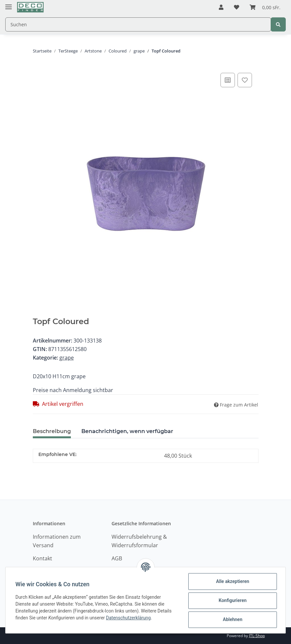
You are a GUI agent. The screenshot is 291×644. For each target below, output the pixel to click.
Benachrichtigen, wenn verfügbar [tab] (127, 431)
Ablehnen (232, 619)
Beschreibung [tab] (52, 431)
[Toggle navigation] (9, 4)
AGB (117, 558)
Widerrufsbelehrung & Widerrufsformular (139, 541)
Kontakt (42, 558)
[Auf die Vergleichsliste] (228, 80)
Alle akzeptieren (232, 581)
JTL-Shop (257, 636)
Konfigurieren (232, 600)
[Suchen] (138, 24)
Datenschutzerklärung (129, 618)
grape (67, 358)
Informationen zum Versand (57, 541)
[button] (221, 8)
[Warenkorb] (265, 8)
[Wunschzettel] (237, 8)
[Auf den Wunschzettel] (245, 80)
